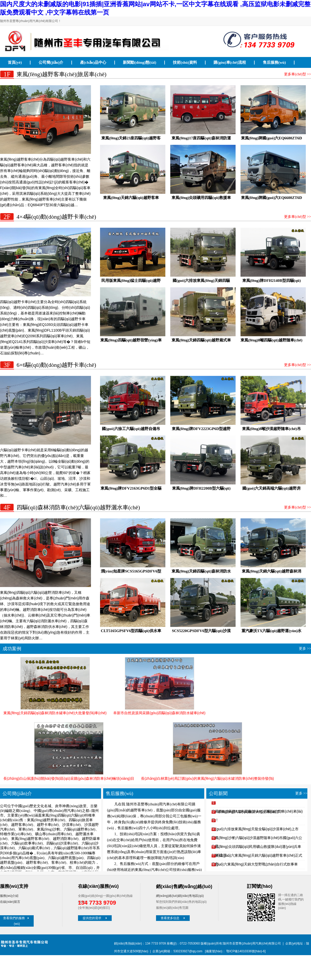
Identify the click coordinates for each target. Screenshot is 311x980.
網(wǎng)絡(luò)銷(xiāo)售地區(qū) (180, 896)
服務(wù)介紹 (9, 896)
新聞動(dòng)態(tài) (139, 62)
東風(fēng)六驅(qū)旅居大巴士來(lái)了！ (250, 812)
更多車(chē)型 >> (298, 74)
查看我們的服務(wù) (17, 921)
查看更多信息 (173, 918)
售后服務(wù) (274, 62)
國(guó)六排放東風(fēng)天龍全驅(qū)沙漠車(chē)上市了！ (255, 830)
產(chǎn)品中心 (93, 62)
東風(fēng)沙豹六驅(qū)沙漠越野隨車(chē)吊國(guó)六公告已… (257, 839)
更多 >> (305, 649)
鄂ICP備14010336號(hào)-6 (245, 951)
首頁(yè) (15, 62)
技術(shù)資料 (185, 62)
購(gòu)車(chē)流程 (230, 62)
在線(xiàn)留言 (10, 902)
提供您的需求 (95, 918)
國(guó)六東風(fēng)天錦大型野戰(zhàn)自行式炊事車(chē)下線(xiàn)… (255, 865)
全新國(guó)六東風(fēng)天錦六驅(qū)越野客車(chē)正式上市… (257, 857)
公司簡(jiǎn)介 (51, 62)
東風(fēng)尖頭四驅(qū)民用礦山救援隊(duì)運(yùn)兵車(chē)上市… (256, 848)
